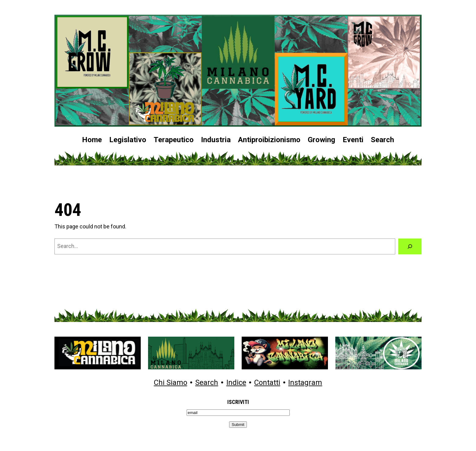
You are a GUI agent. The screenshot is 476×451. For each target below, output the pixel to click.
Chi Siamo (171, 383)
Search (207, 383)
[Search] (410, 246)
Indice (236, 383)
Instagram (305, 383)
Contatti (267, 383)
